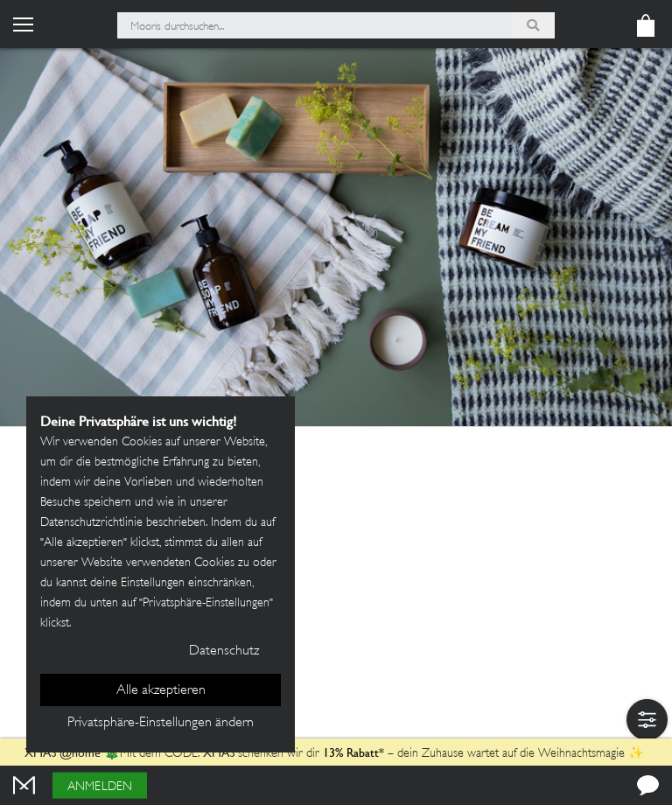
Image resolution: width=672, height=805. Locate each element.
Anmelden (100, 787)
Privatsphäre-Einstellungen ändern (161, 723)
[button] (647, 720)
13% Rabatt (351, 752)
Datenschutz (224, 651)
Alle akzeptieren (161, 691)
